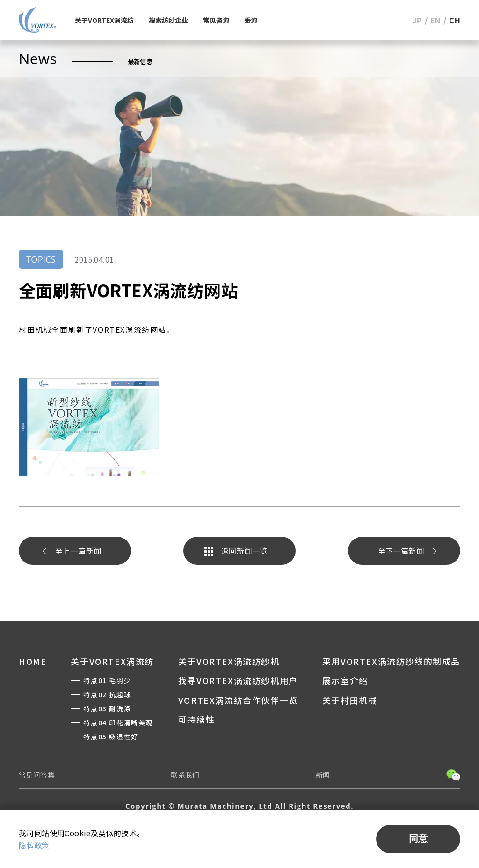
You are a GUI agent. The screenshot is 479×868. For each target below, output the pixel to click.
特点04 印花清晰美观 (118, 722)
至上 (78, 551)
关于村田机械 (350, 700)
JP (417, 20)
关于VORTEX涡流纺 (104, 20)
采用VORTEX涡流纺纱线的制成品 (391, 661)
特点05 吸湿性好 (111, 737)
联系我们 (185, 775)
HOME (33, 661)
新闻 (323, 775)
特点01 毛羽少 (107, 680)
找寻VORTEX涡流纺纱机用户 (238, 680)
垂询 (251, 20)
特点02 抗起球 (107, 694)
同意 (418, 839)
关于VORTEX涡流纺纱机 (229, 661)
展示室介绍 (345, 680)
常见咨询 (216, 20)
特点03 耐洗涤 (107, 708)
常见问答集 (37, 775)
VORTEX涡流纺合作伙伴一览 (238, 700)
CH (455, 20)
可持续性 (196, 719)
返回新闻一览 (244, 551)
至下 (401, 551)
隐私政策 (34, 845)
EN (435, 20)
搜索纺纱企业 (168, 20)
